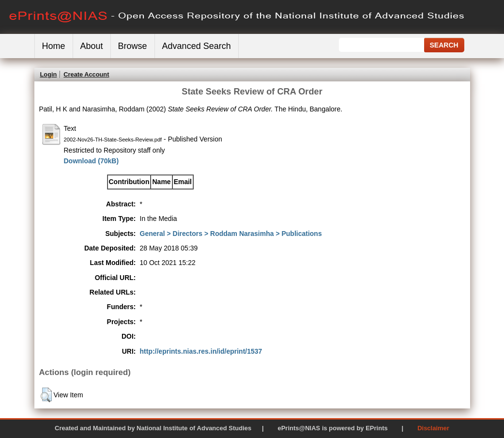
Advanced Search (197, 46)
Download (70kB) (92, 161)
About (92, 46)
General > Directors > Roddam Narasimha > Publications (231, 234)
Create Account (86, 74)
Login (49, 74)
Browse (133, 46)
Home (54, 46)
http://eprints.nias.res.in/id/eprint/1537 (201, 351)
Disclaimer (433, 428)
